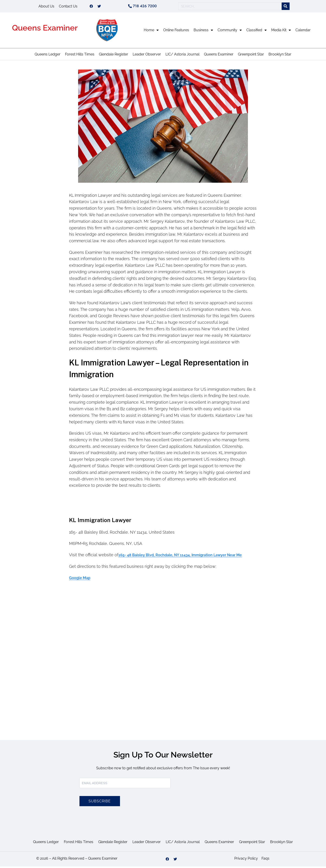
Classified (256, 32)
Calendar (303, 32)
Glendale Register (114, 56)
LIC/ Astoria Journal (182, 56)
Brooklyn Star (280, 56)
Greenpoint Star (251, 56)
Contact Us (68, 7)
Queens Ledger (48, 56)
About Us (46, 7)
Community (230, 32)
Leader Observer (147, 56)
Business (203, 32)
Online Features (176, 32)
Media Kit (281, 32)
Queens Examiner (45, 29)
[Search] (286, 7)
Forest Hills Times (80, 56)
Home (151, 32)
